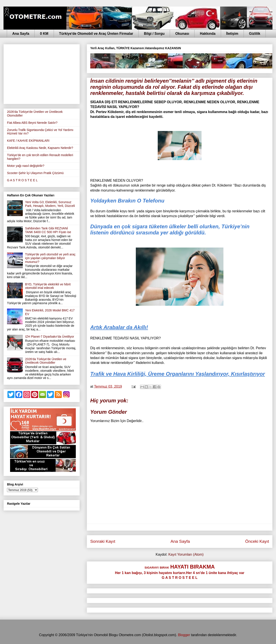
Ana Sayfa (21, 34)
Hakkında (208, 34)
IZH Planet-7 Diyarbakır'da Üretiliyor (50, 337)
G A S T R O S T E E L (22, 180)
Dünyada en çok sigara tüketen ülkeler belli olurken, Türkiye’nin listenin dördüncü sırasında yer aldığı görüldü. (170, 230)
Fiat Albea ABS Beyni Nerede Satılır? (32, 123)
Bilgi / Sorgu (154, 34)
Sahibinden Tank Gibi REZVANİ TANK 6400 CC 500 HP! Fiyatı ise (48, 230)
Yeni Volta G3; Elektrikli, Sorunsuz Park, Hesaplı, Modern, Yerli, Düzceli (50, 204)
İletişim (232, 34)
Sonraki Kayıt (103, 541)
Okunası (182, 34)
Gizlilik (255, 34)
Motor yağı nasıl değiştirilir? (26, 166)
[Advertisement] (42, 73)
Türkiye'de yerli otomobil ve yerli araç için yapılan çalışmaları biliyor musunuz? (50, 258)
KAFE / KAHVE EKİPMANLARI (28, 141)
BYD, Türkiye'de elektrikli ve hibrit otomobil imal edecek (48, 286)
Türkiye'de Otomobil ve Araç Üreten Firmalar (96, 34)
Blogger (184, 635)
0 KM (44, 34)
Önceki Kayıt (257, 541)
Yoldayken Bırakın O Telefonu (127, 201)
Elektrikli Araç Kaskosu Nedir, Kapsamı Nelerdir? (40, 148)
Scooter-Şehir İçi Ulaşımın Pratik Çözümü (35, 173)
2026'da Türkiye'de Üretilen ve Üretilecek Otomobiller (46, 361)
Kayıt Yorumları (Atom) (186, 554)
